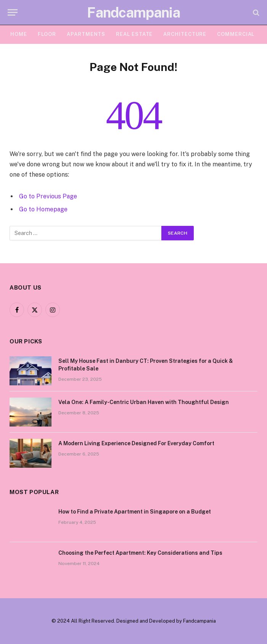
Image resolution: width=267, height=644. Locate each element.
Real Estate (134, 34)
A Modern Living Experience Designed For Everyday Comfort (136, 443)
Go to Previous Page (48, 196)
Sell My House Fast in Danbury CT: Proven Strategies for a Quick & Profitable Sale (146, 365)
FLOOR (47, 34)
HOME (19, 34)
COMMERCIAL (236, 34)
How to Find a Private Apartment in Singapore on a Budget (135, 512)
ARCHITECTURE (185, 34)
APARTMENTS (86, 34)
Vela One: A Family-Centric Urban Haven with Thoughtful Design (144, 402)
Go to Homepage (43, 209)
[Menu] (13, 12)
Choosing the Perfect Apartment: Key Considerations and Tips (140, 553)
